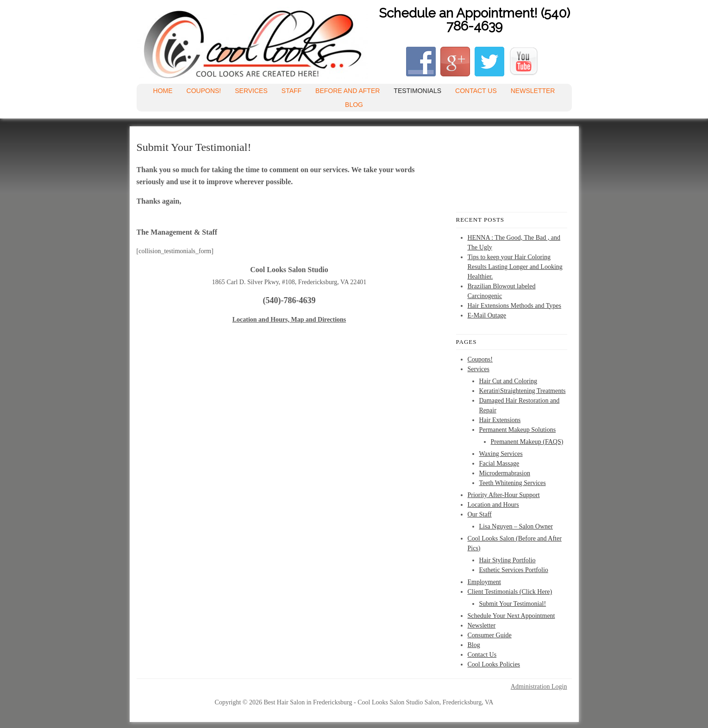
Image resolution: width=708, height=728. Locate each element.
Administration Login (539, 687)
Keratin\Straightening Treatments (523, 391)
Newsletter (533, 91)
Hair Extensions (500, 420)
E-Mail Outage (487, 315)
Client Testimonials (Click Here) (510, 592)
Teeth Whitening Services (513, 483)
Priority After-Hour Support (504, 495)
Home (163, 91)
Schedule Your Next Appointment (511, 616)
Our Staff (480, 514)
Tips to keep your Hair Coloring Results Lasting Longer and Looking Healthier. (515, 267)
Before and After (348, 91)
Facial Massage (499, 464)
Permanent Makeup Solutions (518, 430)
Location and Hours (493, 505)
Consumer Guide (490, 635)
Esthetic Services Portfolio (514, 570)
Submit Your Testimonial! (513, 604)
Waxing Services (501, 454)
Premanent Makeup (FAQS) (527, 442)
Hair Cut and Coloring (508, 381)
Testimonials (417, 91)
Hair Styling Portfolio (508, 560)
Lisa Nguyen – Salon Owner (516, 526)
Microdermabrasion (505, 473)
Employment (484, 582)
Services (251, 91)
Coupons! (204, 91)
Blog (354, 105)
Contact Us (476, 91)
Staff (291, 91)
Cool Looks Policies (494, 664)
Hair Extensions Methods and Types (515, 306)
